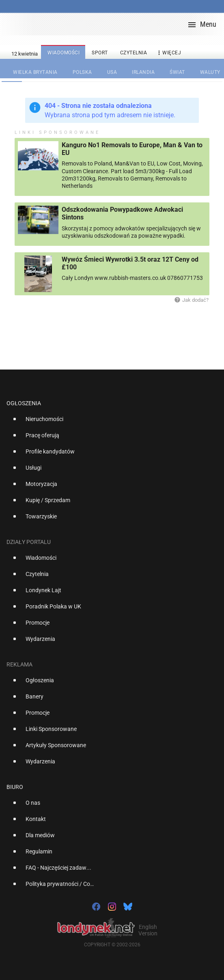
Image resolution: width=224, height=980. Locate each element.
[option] (109, 422)
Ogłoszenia (24, 403)
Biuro (15, 787)
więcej (168, 53)
